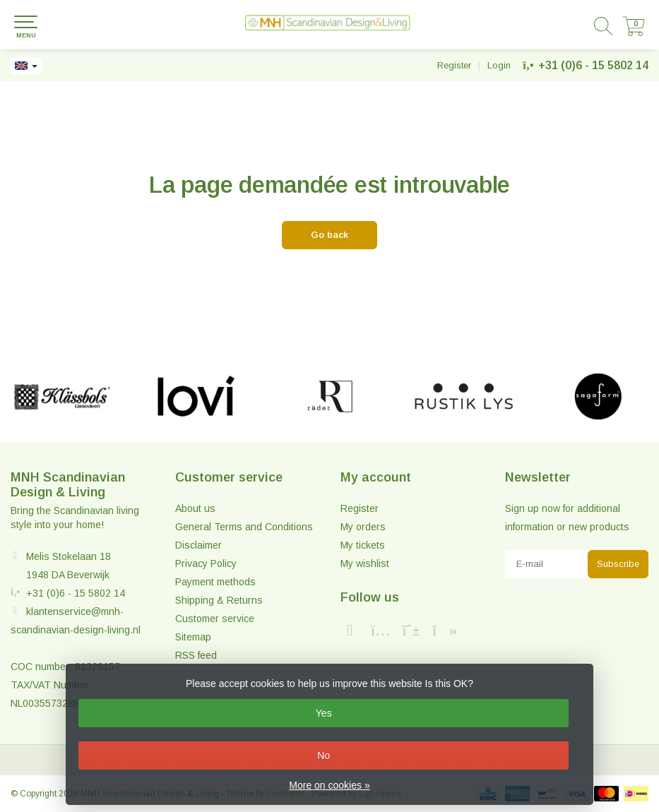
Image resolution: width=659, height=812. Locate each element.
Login (499, 65)
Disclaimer (198, 545)
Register (454, 65)
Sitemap (193, 637)
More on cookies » (329, 785)
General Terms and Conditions (244, 527)
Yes (324, 713)
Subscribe (618, 564)
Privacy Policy (206, 563)
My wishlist (365, 563)
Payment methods (215, 582)
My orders (363, 527)
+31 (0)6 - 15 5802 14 (593, 65)
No (323, 756)
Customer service (215, 619)
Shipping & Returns (219, 600)
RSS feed (196, 655)
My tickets (363, 545)
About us (195, 508)
